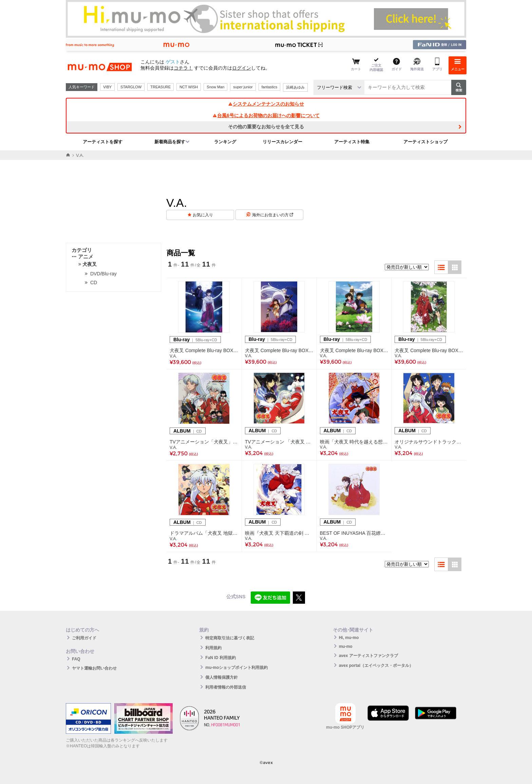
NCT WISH (189, 87)
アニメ (82, 257)
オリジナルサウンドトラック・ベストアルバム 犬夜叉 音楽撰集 (429, 442)
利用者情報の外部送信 (226, 687)
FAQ (76, 659)
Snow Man (215, 87)
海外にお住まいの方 (273, 215)
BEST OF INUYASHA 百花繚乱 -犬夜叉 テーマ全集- (354, 533)
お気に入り (203, 215)
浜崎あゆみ (295, 87)
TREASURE (160, 87)
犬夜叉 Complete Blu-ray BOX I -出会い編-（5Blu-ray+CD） (429, 350)
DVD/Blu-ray (103, 274)
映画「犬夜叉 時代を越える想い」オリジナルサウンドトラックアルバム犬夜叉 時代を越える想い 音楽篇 (354, 442)
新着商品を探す (170, 142)
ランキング (225, 142)
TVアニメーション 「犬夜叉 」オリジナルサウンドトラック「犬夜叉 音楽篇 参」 (279, 442)
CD (94, 282)
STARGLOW (131, 87)
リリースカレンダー (282, 142)
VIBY (107, 87)
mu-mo (346, 646)
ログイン (242, 68)
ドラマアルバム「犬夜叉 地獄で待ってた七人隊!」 (204, 533)
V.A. (173, 356)
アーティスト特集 (352, 142)
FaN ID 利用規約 (220, 658)
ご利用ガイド (84, 638)
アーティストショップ (425, 142)
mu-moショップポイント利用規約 (236, 668)
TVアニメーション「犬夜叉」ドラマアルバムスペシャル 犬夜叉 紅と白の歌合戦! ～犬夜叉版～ (204, 442)
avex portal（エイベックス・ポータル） (376, 666)
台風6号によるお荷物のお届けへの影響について (266, 115)
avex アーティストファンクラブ (368, 656)
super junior (243, 87)
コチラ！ (183, 68)
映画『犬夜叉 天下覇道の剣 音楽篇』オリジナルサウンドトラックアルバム (279, 533)
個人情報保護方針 (222, 677)
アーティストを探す (103, 142)
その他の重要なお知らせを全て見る (266, 127)
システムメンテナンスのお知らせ (266, 104)
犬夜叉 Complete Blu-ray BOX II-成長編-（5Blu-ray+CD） (354, 350)
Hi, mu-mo (349, 638)
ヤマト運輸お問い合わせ (94, 668)
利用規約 (213, 648)
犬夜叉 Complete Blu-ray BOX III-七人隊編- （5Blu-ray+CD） (279, 350)
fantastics (269, 87)
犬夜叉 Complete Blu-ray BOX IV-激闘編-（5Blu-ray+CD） (204, 350)
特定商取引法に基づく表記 (230, 638)
